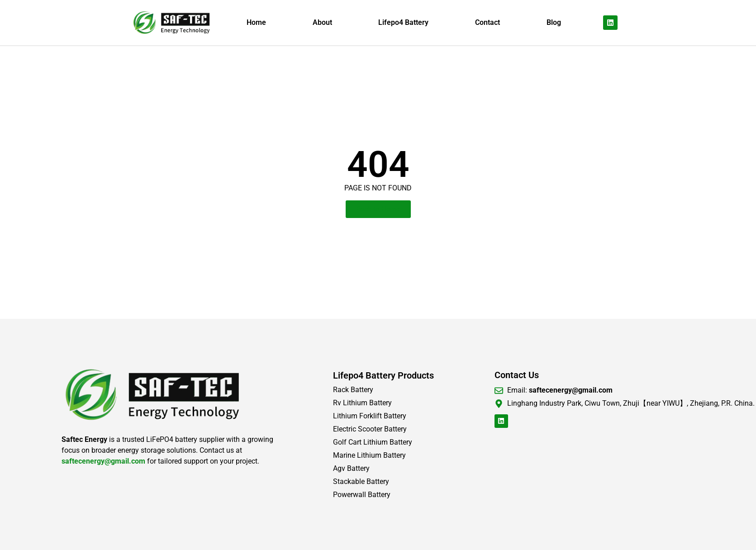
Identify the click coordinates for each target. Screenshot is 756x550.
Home (256, 22)
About (322, 22)
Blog (554, 22)
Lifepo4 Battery (403, 22)
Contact (487, 22)
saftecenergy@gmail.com (103, 461)
